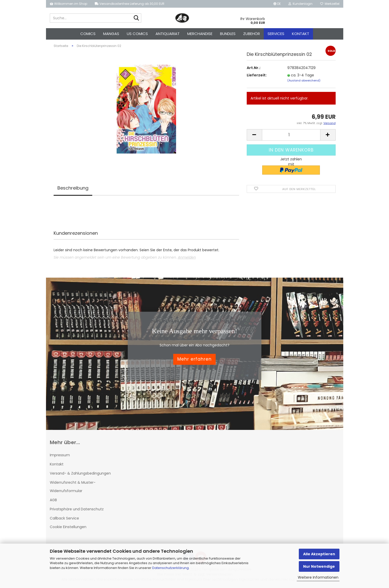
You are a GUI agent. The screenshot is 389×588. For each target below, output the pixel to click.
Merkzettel (330, 4)
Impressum (60, 455)
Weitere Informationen (318, 577)
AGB (53, 500)
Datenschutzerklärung (170, 568)
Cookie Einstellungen (68, 527)
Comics (88, 34)
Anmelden (187, 257)
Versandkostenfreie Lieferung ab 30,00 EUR (130, 4)
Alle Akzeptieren (319, 554)
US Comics (137, 34)
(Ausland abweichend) (304, 80)
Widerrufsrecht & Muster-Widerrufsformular (73, 486)
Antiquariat (168, 34)
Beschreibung (73, 188)
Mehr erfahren (194, 359)
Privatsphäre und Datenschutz (77, 509)
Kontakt (301, 34)
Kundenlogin (300, 4)
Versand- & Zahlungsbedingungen (80, 473)
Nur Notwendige (319, 566)
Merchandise (200, 34)
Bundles (228, 34)
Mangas (111, 34)
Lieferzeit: (257, 75)
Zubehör (252, 34)
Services (276, 34)
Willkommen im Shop (68, 4)
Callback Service (64, 518)
